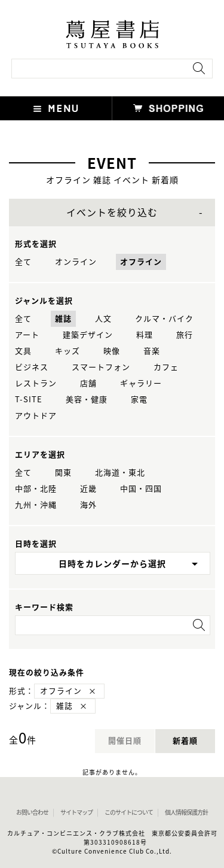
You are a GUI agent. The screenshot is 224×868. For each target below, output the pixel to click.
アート (27, 335)
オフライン (141, 262)
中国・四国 (141, 489)
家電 (139, 400)
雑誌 (63, 319)
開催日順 (125, 741)
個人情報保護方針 (186, 812)
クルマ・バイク (164, 319)
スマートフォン (101, 367)
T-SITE (29, 400)
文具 (23, 351)
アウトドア (36, 416)
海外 (88, 505)
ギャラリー (141, 383)
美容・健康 (87, 400)
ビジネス (32, 367)
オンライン (76, 262)
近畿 (88, 489)
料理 (145, 335)
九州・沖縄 (36, 505)
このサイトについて (129, 812)
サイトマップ (76, 812)
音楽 (152, 351)
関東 (63, 473)
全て (23, 262)
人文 (103, 319)
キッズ (67, 351)
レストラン (36, 383)
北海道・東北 (120, 473)
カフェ (166, 367)
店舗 (88, 383)
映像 (112, 351)
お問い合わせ (32, 812)
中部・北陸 (36, 489)
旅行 (185, 335)
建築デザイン (88, 335)
